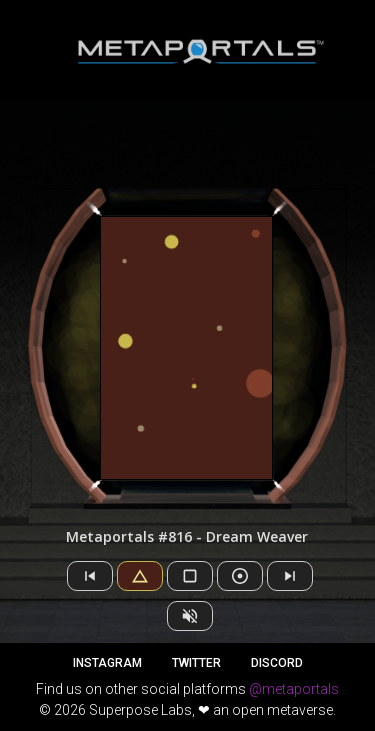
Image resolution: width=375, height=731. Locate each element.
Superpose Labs (140, 710)
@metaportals (294, 689)
